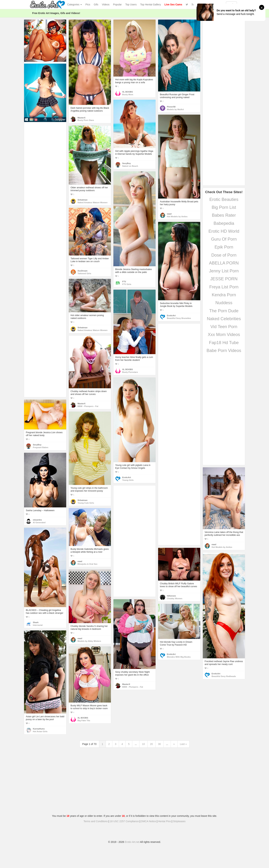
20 (151, 744)
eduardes (37, 520)
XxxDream (82, 271)
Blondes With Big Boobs (179, 657)
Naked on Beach (130, 166)
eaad (169, 214)
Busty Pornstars (130, 372)
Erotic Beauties (224, 199)
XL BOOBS (128, 92)
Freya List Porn (224, 287)
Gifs (96, 4)
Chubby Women (175, 598)
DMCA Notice (148, 821)
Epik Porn (224, 247)
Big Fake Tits (84, 720)
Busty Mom (128, 95)
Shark (36, 622)
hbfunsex (171, 596)
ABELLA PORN (224, 263)
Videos (106, 4)
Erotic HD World (224, 231)
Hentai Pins (165, 821)
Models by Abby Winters (89, 641)
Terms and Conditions (96, 821)
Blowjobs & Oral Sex (87, 564)
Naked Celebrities (224, 319)
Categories (75, 4)
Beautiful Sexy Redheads (224, 676)
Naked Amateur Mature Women (93, 202)
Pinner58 (171, 107)
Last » (183, 744)
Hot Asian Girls (40, 731)
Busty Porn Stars (86, 120)
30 (160, 744)
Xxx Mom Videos (224, 334)
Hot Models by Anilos (177, 217)
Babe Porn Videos (224, 350)
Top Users (131, 4)
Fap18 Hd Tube (224, 343)
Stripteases (179, 821)
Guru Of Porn (224, 239)
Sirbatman (82, 200)
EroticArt (171, 316)
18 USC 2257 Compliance (124, 821)
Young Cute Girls (86, 503)
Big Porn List (224, 207)
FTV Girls (127, 284)
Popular (117, 4)
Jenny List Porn (224, 271)
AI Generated (39, 522)
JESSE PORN (224, 279)
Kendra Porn (224, 295)
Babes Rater (224, 215)
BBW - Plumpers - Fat (88, 406)
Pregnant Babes (41, 447)
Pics (88, 4)
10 (143, 744)
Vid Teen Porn (224, 327)
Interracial (38, 625)
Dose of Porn (224, 255)
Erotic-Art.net (132, 842)
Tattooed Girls (84, 273)
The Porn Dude (224, 311)
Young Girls (128, 480)
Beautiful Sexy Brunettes (179, 318)
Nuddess (224, 303)
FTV (124, 282)
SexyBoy (127, 163)
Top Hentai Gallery (150, 4)
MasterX (81, 118)
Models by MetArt (175, 109)
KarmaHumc (39, 729)
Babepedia (224, 223)
